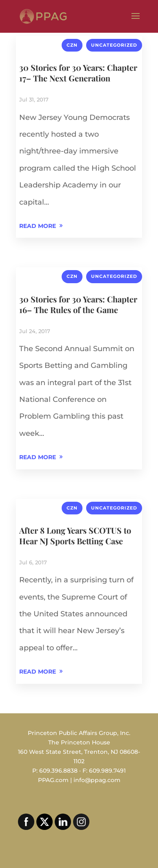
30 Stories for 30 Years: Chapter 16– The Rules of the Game (78, 304)
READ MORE (38, 226)
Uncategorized (114, 45)
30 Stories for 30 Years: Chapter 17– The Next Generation (78, 73)
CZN (72, 45)
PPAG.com (53, 780)
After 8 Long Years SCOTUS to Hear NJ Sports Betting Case (75, 535)
